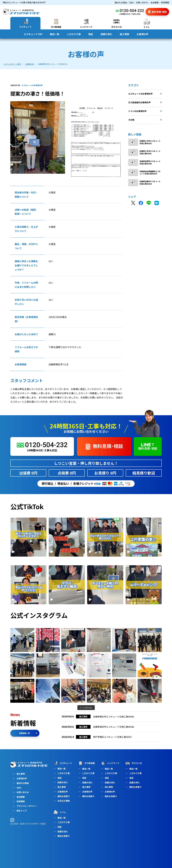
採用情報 (165, 2)
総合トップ (22, 811)
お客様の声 (142, 34)
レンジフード (110, 763)
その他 (145, 120)
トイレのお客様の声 (145, 111)
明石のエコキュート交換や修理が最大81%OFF (24, 2)
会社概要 (155, 2)
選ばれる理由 (121, 2)
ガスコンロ (133, 763)
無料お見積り (64, 796)
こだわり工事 (74, 34)
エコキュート (63, 763)
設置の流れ (106, 34)
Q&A (131, 2)
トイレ (60, 812)
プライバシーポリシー (27, 806)
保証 (91, 34)
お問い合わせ (142, 2)
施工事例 (124, 34)
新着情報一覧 (28, 733)
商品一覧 (55, 34)
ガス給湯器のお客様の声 (145, 102)
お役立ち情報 (64, 801)
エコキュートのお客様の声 (145, 94)
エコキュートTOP (33, 34)
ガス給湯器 (86, 763)
